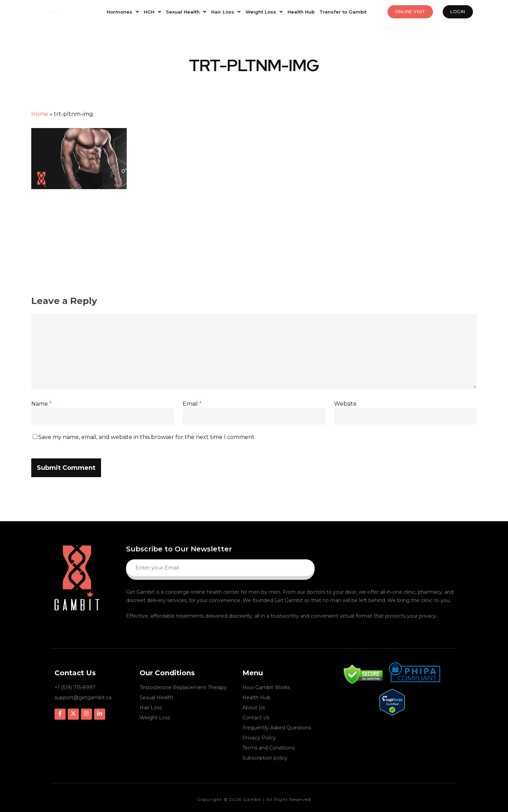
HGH (152, 12)
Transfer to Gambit (343, 12)
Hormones (123, 12)
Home (40, 114)
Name (41, 404)
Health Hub (301, 12)
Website (345, 404)
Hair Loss (226, 12)
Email (192, 404)
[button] (123, 12)
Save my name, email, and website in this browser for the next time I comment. (147, 437)
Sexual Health (186, 12)
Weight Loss (264, 12)
